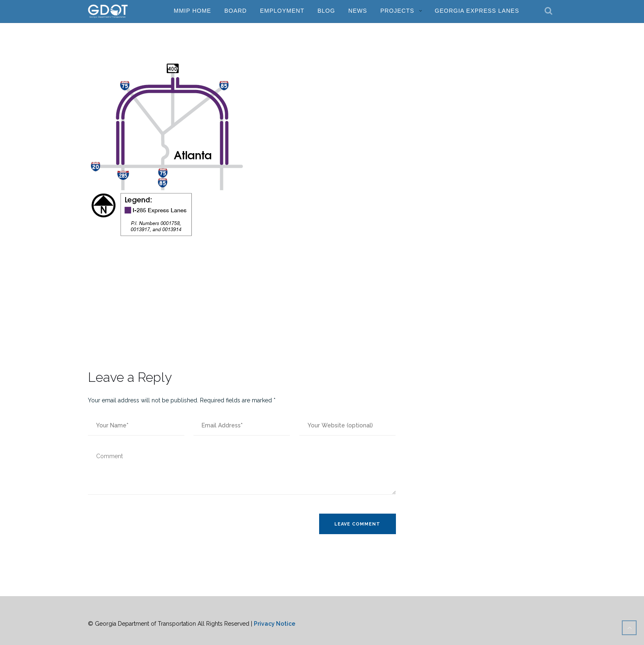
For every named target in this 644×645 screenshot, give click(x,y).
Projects (397, 11)
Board (236, 11)
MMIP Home (192, 11)
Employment (282, 11)
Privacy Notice (275, 624)
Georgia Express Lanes (477, 11)
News (358, 11)
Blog (326, 11)
